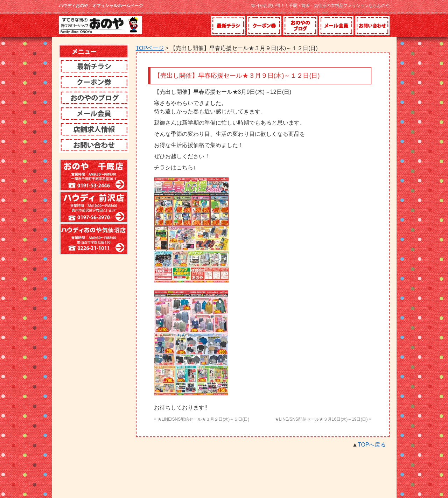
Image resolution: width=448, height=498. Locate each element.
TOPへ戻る (372, 445)
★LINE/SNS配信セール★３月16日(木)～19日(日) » (323, 419)
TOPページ (150, 48)
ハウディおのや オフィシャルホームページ (101, 6)
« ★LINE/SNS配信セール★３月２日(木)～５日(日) (202, 419)
